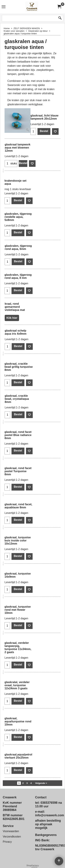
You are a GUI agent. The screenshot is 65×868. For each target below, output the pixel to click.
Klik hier (12, 318)
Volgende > (41, 783)
